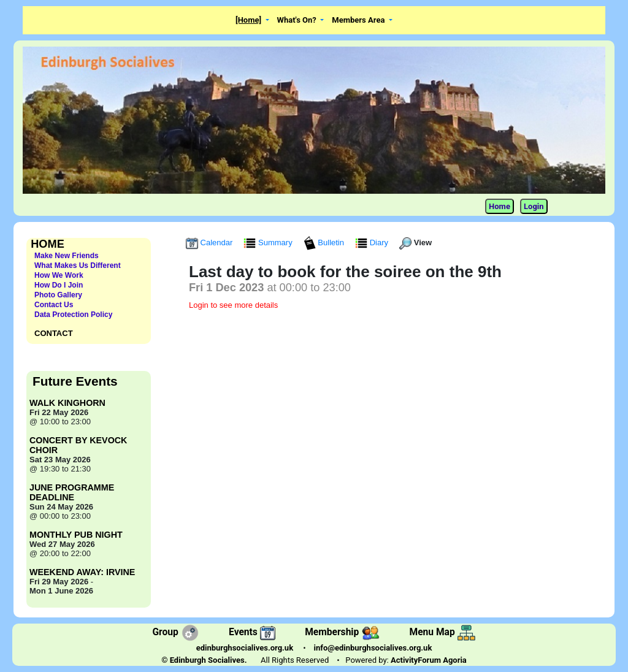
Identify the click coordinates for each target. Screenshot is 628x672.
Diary (373, 242)
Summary (269, 242)
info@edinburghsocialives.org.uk (373, 648)
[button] (253, 21)
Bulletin (325, 242)
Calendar (210, 242)
